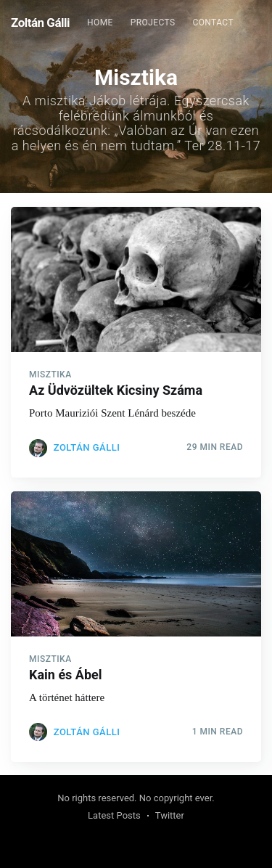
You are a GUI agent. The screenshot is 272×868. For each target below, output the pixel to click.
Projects (153, 22)
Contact (213, 22)
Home (100, 22)
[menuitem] (100, 23)
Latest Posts (114, 815)
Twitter (170, 815)
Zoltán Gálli (40, 22)
